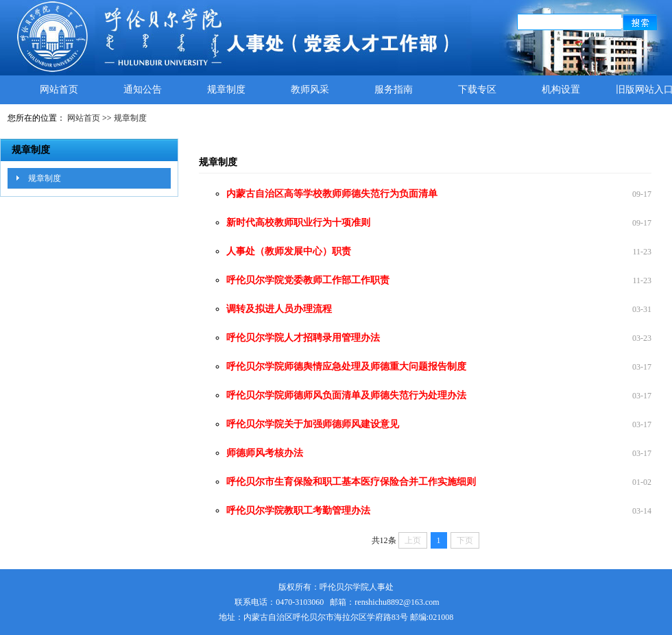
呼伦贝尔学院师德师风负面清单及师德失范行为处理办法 (346, 395)
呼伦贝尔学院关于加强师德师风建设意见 (313, 424)
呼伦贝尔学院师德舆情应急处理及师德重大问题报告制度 (346, 367)
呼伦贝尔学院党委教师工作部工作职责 (308, 280)
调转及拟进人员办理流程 (279, 309)
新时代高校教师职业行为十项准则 (298, 223)
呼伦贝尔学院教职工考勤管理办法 (298, 511)
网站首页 (59, 89)
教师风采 (310, 89)
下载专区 (477, 89)
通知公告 (143, 89)
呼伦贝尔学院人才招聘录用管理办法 (303, 338)
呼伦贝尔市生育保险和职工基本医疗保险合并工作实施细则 (351, 482)
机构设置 (561, 89)
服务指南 (394, 89)
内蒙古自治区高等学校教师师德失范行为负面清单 (332, 194)
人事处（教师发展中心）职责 (289, 251)
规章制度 (226, 89)
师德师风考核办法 (265, 453)
